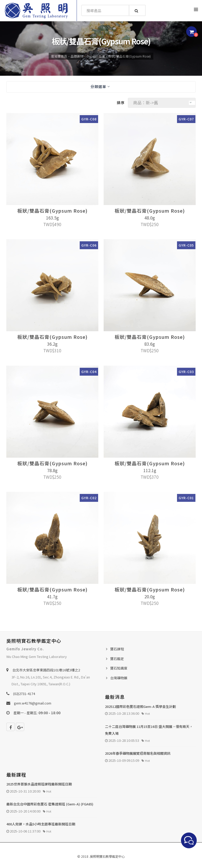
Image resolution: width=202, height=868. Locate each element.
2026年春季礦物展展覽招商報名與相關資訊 (138, 753)
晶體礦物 (77, 56)
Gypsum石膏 (96, 56)
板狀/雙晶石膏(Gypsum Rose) (130, 56)
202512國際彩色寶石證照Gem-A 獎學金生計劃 (140, 706)
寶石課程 (117, 649)
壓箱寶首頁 (59, 56)
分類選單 (100, 86)
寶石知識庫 (119, 668)
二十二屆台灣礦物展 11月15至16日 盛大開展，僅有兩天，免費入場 (149, 730)
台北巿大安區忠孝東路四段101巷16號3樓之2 (46, 670)
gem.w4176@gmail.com (33, 703)
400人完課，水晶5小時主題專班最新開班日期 (41, 824)
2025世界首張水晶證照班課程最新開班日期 (39, 784)
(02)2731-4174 (24, 694)
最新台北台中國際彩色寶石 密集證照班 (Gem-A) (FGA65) (50, 804)
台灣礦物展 (119, 678)
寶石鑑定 (117, 659)
